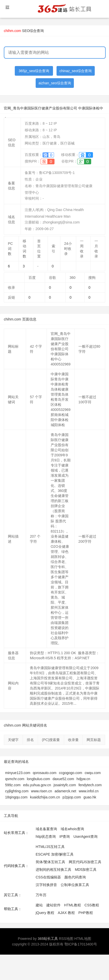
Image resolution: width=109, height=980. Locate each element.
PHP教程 (86, 913)
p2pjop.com (72, 797)
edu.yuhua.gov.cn (37, 785)
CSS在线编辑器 (48, 877)
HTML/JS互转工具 (50, 847)
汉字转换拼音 (46, 885)
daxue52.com (63, 779)
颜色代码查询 (75, 877)
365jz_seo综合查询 (34, 71)
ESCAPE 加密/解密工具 (55, 854)
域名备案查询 (46, 829)
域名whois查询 (72, 829)
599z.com (13, 785)
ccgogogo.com (70, 773)
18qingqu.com (16, 797)
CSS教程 (92, 905)
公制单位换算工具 (75, 885)
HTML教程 (73, 905)
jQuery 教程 (45, 913)
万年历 (41, 895)
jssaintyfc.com (65, 785)
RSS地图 (66, 939)
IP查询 (65, 837)
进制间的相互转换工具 (53, 870)
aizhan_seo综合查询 (55, 83)
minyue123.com (18, 773)
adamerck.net (65, 791)
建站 (39, 905)
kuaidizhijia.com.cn (45, 797)
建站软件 (53, 905)
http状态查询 (46, 837)
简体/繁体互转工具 (50, 862)
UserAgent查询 (85, 837)
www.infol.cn (89, 791)
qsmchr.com (15, 779)
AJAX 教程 (66, 913)
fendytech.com (90, 785)
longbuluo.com (38, 779)
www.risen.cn (42, 791)
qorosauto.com (45, 773)
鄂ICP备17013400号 (81, 944)
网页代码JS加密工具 (85, 862)
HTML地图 (83, 939)
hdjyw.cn (84, 779)
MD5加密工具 (86, 870)
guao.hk (90, 797)
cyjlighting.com (17, 791)
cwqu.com (93, 773)
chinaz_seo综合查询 (76, 71)
